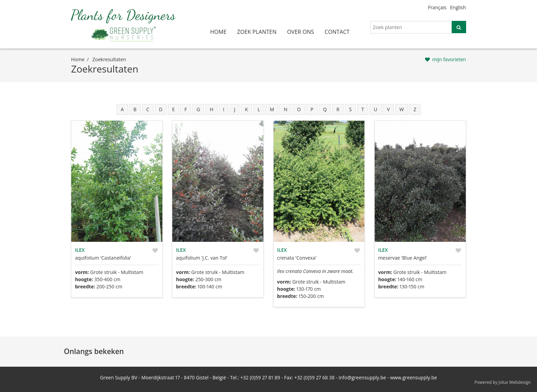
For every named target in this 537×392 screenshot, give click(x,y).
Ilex (80, 250)
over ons (301, 32)
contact (337, 32)
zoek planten (257, 32)
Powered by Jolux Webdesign (503, 382)
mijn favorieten (449, 59)
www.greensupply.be (414, 377)
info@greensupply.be (362, 377)
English (458, 7)
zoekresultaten (109, 59)
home (218, 32)
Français (437, 7)
